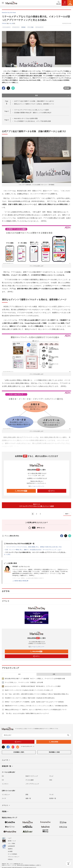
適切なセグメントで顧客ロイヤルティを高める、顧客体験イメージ (34, 104)
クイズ (4, 798)
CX (3, 780)
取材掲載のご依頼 (54, 752)
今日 (19, 674)
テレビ (51, 776)
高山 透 (11, 23)
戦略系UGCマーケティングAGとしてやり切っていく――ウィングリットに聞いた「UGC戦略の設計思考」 (37, 706)
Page (7, 111)
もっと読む (7, 554)
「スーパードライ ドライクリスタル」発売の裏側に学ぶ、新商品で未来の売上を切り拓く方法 (33, 547)
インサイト (5, 784)
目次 (52, 95)
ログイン (51, 491)
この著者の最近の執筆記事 (20, 581)
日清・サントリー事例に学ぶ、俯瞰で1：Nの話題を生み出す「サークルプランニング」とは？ (33, 550)
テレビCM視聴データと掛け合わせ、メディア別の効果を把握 (32, 121)
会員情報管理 (11, 845)
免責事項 (10, 847)
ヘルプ (10, 837)
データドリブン (16, 27)
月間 (54, 674)
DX (3, 776)
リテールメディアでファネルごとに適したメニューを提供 (31, 110)
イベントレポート (6, 27)
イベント (6, 805)
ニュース (6, 760)
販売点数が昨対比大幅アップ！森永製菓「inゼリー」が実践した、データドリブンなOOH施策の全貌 (35, 679)
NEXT (68, 514)
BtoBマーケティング (32, 776)
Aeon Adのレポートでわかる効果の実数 (26, 118)
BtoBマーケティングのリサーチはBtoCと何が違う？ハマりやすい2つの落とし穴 (29, 690)
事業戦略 (23, 27)
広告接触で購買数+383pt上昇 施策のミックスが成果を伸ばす (33, 113)
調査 (27, 794)
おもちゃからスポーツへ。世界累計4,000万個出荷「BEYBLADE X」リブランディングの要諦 (33, 686)
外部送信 (10, 858)
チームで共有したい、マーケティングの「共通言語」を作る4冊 (24, 682)
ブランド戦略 (30, 27)
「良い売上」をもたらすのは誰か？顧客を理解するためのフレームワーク (27, 713)
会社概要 (10, 850)
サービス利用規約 (12, 852)
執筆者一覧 (53, 798)
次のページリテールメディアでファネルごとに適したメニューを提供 (36, 505)
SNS (51, 780)
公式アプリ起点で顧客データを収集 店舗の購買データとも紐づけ (34, 101)
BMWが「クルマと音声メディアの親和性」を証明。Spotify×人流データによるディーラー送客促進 (34, 702)
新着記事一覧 (8, 766)
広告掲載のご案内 (19, 752)
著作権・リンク (12, 839)
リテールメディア (39, 27)
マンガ (51, 794)
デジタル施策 (30, 780)
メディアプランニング (32, 784)
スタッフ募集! (11, 842)
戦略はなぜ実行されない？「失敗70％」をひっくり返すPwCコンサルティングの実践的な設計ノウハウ (36, 710)
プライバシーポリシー (14, 855)
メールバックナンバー (36, 486)
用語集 (5, 812)
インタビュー (6, 794)
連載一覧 (28, 798)
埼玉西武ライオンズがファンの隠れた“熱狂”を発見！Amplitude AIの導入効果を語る (30, 698)
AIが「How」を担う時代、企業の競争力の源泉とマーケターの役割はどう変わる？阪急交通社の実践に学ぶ (37, 694)
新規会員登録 (21, 491)
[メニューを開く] (3, 3)
